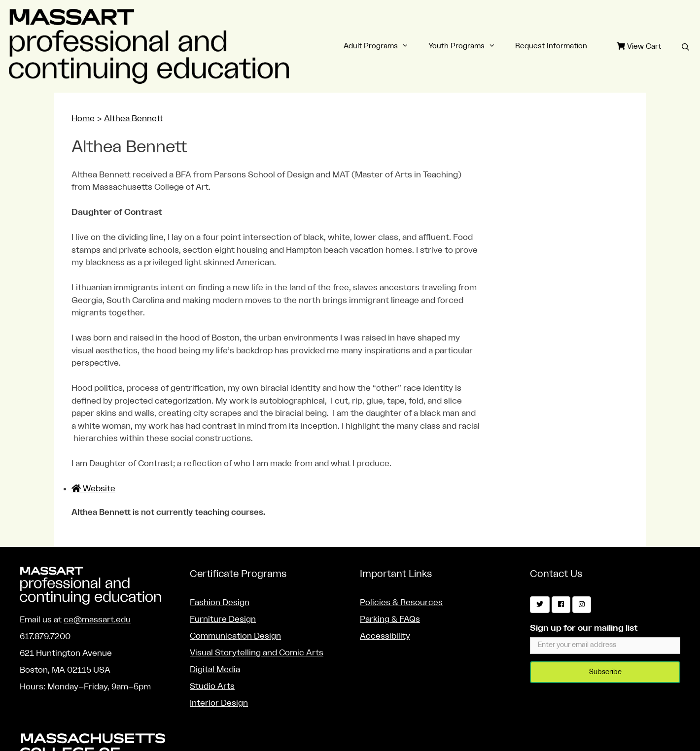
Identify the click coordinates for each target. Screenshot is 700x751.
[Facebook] (561, 605)
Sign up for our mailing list (584, 628)
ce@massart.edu (97, 620)
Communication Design (235, 636)
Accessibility (385, 636)
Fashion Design (220, 602)
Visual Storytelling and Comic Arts (257, 653)
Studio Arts (212, 686)
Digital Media (215, 669)
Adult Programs (381, 46)
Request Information (551, 46)
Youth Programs (467, 46)
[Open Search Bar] (685, 48)
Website (93, 489)
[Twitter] (540, 605)
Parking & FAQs (390, 619)
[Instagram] (582, 605)
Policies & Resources (401, 602)
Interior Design (219, 703)
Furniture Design (223, 619)
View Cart (639, 46)
